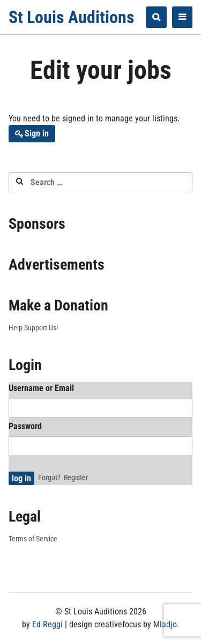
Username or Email (41, 388)
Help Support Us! (33, 328)
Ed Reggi (47, 624)
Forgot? (49, 477)
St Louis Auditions (72, 17)
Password (25, 426)
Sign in (37, 133)
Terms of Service (33, 539)
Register (76, 477)
